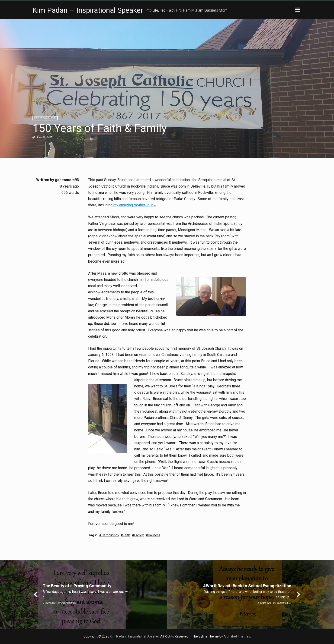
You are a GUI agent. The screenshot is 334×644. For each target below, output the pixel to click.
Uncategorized (45, 118)
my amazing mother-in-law (134, 205)
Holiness (154, 535)
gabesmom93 (67, 180)
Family (139, 535)
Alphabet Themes (237, 636)
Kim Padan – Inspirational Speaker (88, 10)
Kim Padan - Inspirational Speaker (134, 636)
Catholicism (110, 535)
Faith (127, 535)
